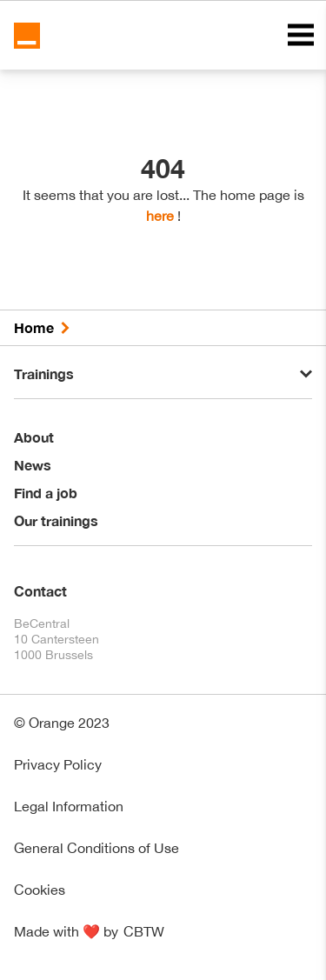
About (34, 437)
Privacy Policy (58, 764)
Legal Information (69, 806)
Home (34, 327)
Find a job (46, 493)
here (160, 216)
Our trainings (56, 520)
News (33, 465)
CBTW (144, 931)
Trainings (44, 373)
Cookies (40, 890)
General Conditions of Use (96, 848)
